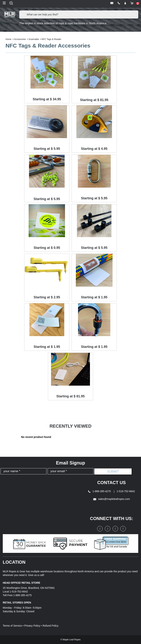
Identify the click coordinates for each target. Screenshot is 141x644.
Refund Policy (50, 626)
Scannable (34, 39)
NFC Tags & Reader (51, 39)
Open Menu (4, 3)
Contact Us (112, 483)
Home (8, 39)
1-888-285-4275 (100, 491)
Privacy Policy (32, 626)
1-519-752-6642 (126, 491)
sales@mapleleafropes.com (112, 499)
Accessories (20, 39)
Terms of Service (12, 626)
